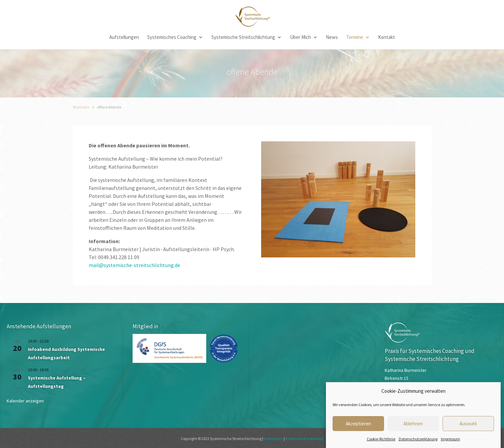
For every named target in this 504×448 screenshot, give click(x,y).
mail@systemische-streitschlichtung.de (134, 265)
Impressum (451, 444)
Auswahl (468, 428)
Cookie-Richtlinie (381, 444)
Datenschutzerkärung (304, 439)
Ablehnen (413, 428)
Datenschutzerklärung (418, 444)
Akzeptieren (358, 428)
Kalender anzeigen (25, 401)
